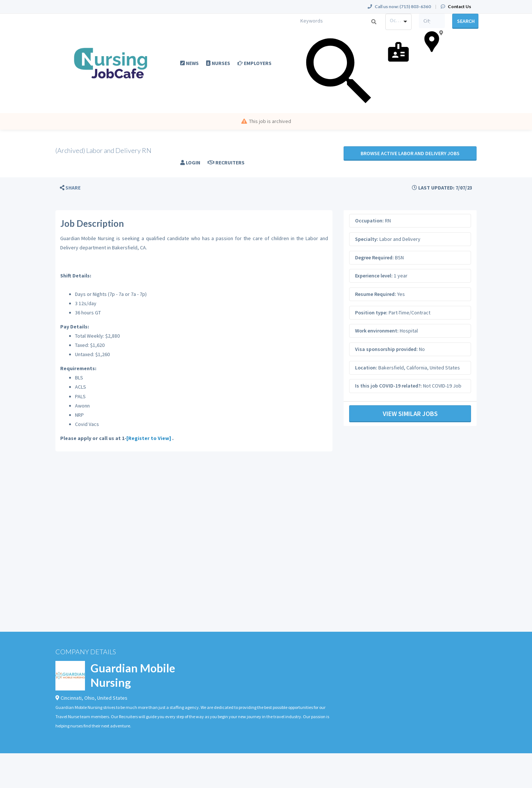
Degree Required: (374, 257)
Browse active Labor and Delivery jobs (410, 153)
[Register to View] (149, 438)
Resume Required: (376, 294)
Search (466, 21)
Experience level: (374, 276)
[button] (70, 188)
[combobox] (398, 22)
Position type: (371, 313)
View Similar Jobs (410, 414)
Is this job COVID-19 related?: (388, 386)
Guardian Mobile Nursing (133, 675)
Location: (366, 368)
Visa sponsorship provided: (386, 349)
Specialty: (367, 239)
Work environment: (377, 331)
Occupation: (369, 221)
